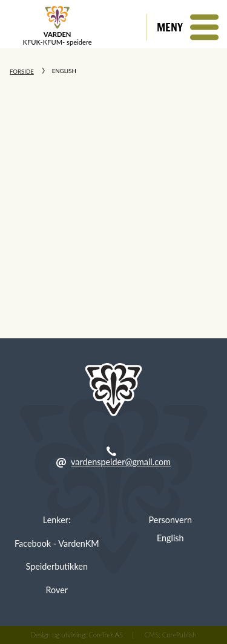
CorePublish (179, 635)
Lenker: (57, 520)
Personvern (170, 520)
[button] (187, 27)
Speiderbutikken (57, 566)
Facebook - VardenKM (57, 543)
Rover (57, 590)
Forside (22, 72)
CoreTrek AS (106, 635)
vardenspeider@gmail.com (121, 462)
